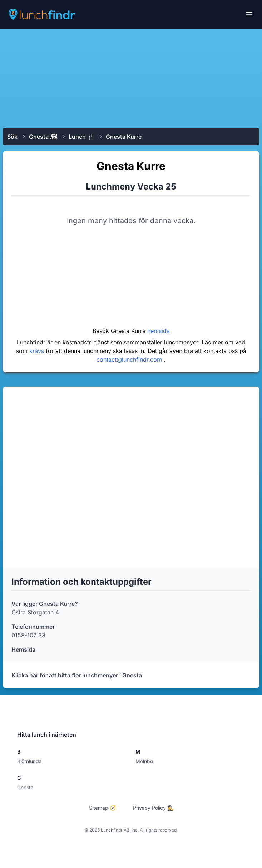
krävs (38, 351)
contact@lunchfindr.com (130, 359)
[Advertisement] (131, 78)
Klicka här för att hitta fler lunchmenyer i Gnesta (77, 675)
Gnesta (25, 787)
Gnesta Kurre (124, 137)
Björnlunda (29, 761)
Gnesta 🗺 (43, 137)
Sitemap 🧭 (102, 808)
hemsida (159, 331)
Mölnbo (144, 761)
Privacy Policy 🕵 (153, 808)
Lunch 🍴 (81, 137)
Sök (12, 137)
